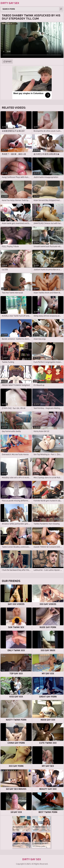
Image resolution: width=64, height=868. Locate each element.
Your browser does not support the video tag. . (32, 40)
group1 (9, 61)
